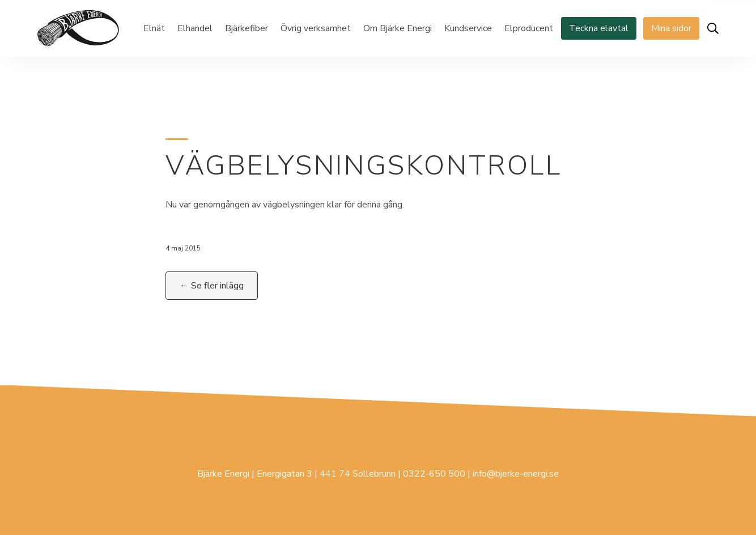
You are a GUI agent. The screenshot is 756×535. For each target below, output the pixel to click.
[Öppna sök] (713, 28)
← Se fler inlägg (212, 286)
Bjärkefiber (247, 28)
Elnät (154, 28)
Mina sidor (671, 28)
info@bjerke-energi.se (516, 474)
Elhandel (195, 28)
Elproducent (529, 28)
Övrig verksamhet (316, 28)
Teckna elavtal (599, 28)
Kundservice (468, 28)
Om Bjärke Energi (398, 28)
